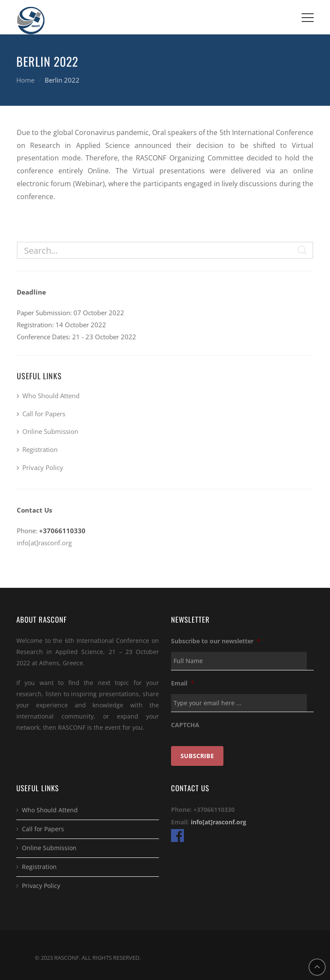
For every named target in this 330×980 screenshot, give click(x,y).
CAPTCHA (185, 725)
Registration (40, 449)
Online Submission (50, 431)
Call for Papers (44, 414)
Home (25, 80)
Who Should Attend (51, 396)
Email (183, 683)
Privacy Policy (43, 467)
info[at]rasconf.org (44, 543)
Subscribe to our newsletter (216, 641)
